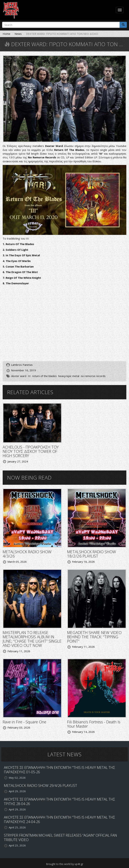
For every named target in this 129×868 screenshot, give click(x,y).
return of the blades (44, 376)
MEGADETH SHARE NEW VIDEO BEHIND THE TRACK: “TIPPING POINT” (94, 637)
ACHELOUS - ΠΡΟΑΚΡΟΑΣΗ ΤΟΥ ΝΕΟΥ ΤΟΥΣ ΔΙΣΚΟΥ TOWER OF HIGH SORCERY (31, 451)
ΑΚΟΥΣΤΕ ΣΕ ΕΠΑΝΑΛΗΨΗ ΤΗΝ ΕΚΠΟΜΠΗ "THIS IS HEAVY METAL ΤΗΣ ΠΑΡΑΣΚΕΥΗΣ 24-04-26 (59, 819)
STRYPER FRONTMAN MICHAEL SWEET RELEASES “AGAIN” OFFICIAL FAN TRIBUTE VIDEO (60, 838)
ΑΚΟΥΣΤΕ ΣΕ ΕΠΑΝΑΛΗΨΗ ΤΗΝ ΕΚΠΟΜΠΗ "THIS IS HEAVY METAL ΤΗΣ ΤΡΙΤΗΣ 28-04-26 (59, 801)
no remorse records (93, 376)
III (29, 376)
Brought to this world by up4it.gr (65, 864)
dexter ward (19, 376)
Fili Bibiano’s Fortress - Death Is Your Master (94, 724)
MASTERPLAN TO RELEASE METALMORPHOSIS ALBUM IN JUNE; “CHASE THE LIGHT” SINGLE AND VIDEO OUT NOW (32, 639)
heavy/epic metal (69, 376)
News (18, 34)
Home (6, 34)
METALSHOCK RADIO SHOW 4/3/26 (27, 554)
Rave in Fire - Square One (24, 722)
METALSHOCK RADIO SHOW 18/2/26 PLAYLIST (92, 554)
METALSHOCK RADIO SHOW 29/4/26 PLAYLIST (41, 786)
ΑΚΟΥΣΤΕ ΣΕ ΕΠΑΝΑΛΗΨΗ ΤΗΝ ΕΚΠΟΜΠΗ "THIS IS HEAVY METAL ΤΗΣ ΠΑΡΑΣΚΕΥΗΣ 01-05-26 (59, 770)
